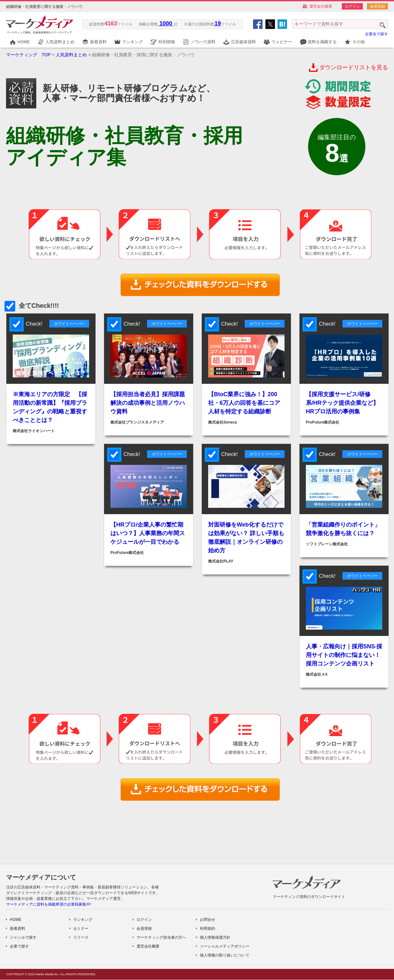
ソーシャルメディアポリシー (225, 946)
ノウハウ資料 (203, 42)
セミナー (81, 928)
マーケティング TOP (28, 55)
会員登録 (377, 6)
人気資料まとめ (60, 42)
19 (218, 24)
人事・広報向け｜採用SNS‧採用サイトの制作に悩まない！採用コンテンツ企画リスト (344, 655)
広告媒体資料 (243, 42)
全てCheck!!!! (32, 306)
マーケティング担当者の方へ (161, 937)
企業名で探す (376, 34)
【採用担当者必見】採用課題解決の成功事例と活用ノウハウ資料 (148, 403)
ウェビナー (282, 42)
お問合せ (208, 920)
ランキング (133, 42)
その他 (359, 42)
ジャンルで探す (23, 937)
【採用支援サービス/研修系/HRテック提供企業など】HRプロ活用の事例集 (342, 403)
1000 (166, 24)
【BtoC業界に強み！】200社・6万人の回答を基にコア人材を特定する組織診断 (244, 403)
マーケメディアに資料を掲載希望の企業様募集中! (49, 904)
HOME (24, 42)
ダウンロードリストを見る (354, 67)
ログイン (352, 6)
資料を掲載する (322, 42)
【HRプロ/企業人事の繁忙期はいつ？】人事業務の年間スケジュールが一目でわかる (148, 533)
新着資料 (98, 42)
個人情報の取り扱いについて (225, 955)
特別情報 (167, 42)
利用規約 (208, 928)
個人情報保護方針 (215, 937)
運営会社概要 (321, 6)
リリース (81, 937)
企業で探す (19, 946)
